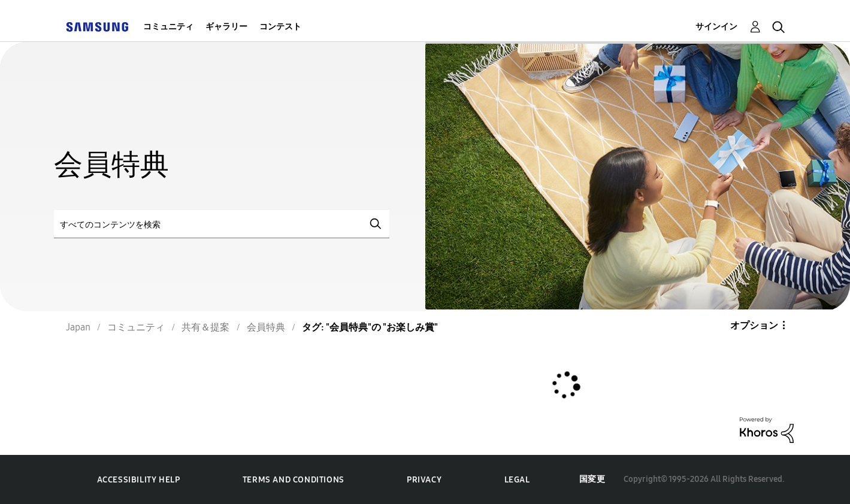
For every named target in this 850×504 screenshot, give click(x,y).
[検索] (222, 224)
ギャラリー (226, 27)
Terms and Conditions (294, 480)
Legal (517, 480)
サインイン (716, 27)
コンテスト (280, 27)
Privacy (424, 480)
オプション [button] (754, 325)
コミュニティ (168, 27)
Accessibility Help (139, 480)
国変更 (592, 479)
